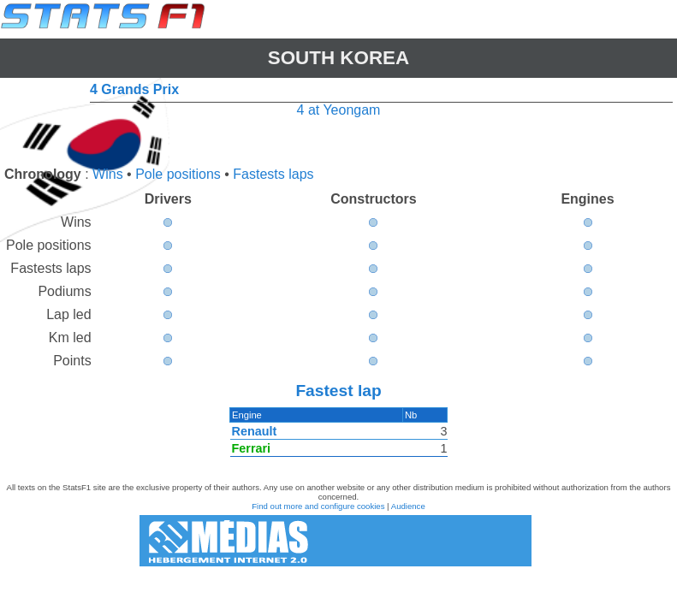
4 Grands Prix (134, 89)
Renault (255, 431)
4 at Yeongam (339, 110)
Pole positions (178, 174)
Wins (108, 174)
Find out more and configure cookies (318, 506)
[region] (338, 436)
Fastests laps (273, 174)
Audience (408, 506)
